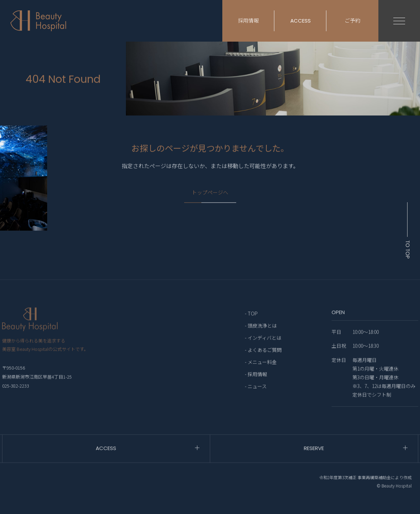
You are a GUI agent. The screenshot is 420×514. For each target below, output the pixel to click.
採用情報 (248, 21)
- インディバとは (263, 351)
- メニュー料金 (261, 376)
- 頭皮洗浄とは (261, 339)
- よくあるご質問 (263, 363)
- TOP (251, 327)
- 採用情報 (256, 388)
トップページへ (210, 197)
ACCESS (301, 21)
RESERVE (314, 462)
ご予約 (353, 21)
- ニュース (256, 400)
